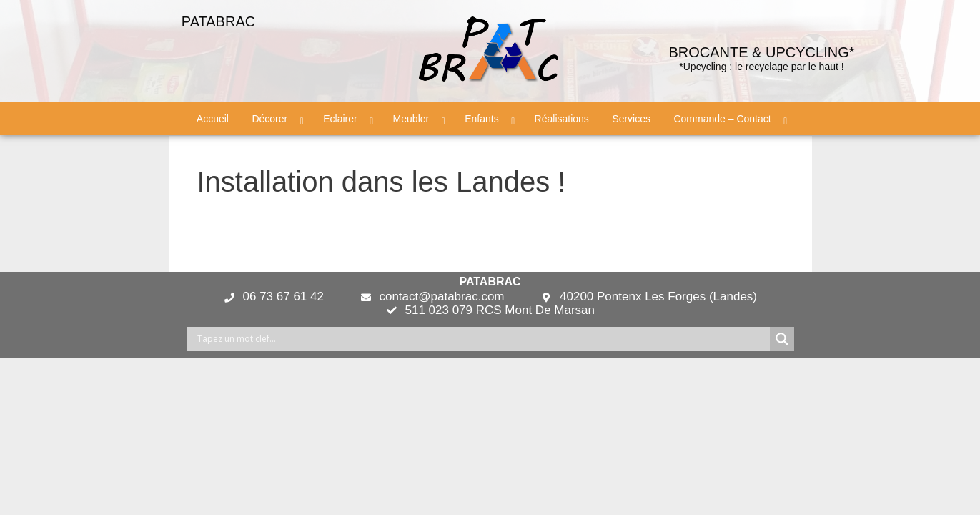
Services (631, 119)
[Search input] (482, 339)
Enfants (481, 119)
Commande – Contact (722, 119)
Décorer (269, 119)
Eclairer (340, 119)
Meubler (411, 119)
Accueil (213, 119)
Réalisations (562, 119)
